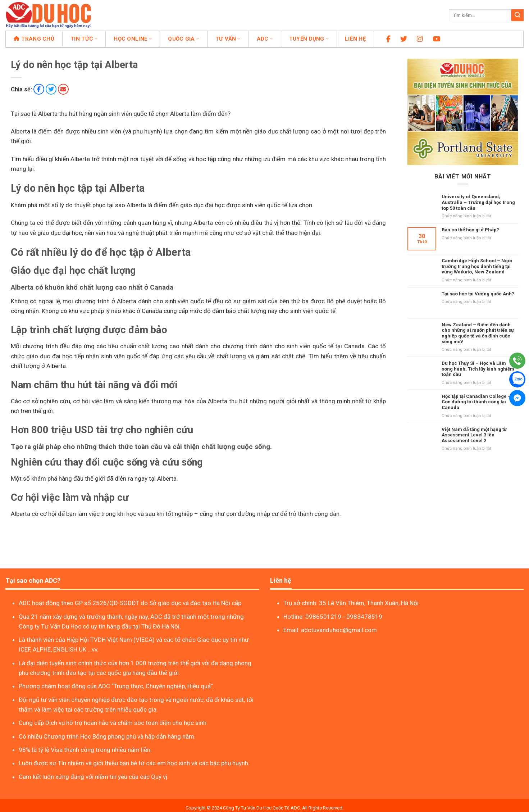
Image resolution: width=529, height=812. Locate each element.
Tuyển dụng (309, 39)
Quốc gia (184, 39)
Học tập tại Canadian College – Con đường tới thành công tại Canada (476, 402)
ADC (265, 39)
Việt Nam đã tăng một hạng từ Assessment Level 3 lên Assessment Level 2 (474, 435)
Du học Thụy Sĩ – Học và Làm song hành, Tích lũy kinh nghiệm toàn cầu (478, 369)
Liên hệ (355, 39)
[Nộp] (517, 15)
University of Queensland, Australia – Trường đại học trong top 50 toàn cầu (478, 202)
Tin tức (84, 39)
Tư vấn (228, 39)
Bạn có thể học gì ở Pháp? (470, 230)
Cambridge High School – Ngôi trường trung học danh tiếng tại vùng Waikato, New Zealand (477, 266)
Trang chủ (34, 39)
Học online (133, 39)
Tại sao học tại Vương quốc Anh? (478, 294)
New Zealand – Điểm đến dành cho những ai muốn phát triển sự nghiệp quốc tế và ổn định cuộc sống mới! (478, 333)
